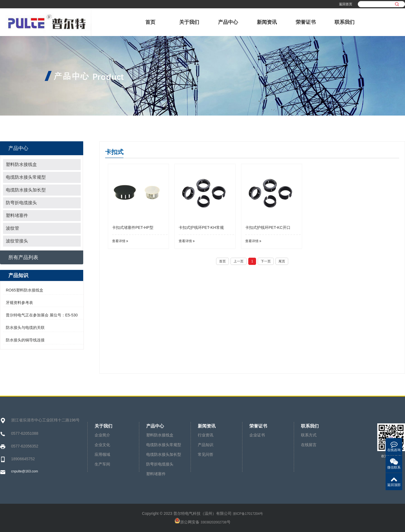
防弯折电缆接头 (21, 203)
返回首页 (346, 4)
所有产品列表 (23, 257)
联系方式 (309, 435)
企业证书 (257, 435)
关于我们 (189, 22)
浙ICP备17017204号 (248, 514)
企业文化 (102, 445)
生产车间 (102, 464)
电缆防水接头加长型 (26, 190)
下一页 (266, 261)
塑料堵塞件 (17, 215)
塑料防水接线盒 (21, 164)
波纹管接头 (17, 241)
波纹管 (12, 228)
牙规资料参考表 (19, 303)
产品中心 (228, 22)
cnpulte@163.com (25, 471)
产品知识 (206, 445)
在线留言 (309, 445)
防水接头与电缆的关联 (25, 328)
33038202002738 (213, 522)
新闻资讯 (267, 22)
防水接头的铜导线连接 (25, 340)
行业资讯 (206, 435)
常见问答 (206, 454)
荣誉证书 (306, 22)
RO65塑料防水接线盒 (25, 290)
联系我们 (345, 22)
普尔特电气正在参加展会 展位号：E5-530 (42, 315)
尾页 (282, 261)
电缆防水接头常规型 (26, 177)
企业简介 (102, 435)
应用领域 (102, 454)
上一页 (239, 261)
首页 (150, 22)
